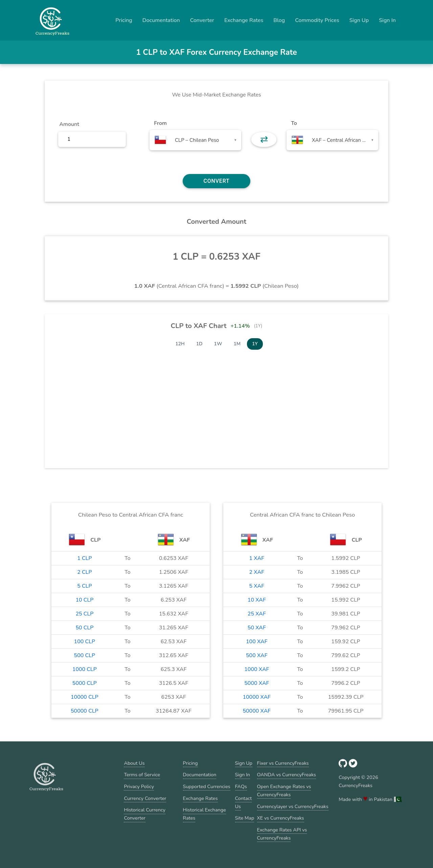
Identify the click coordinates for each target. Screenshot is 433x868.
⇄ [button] (264, 139)
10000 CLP (85, 697)
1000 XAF (257, 669)
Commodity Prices (317, 20)
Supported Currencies (207, 786)
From (160, 123)
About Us (134, 763)
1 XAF (257, 558)
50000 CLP (85, 711)
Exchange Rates (244, 20)
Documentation (161, 20)
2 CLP (84, 572)
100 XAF (257, 642)
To (294, 123)
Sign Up (359, 20)
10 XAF (257, 600)
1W (218, 344)
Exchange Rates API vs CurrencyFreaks (282, 834)
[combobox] (195, 140)
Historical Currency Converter (145, 814)
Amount (69, 124)
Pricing (124, 20)
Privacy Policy (139, 786)
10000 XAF (257, 697)
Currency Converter (145, 798)
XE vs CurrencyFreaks (281, 818)
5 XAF (257, 586)
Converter (202, 20)
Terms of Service (142, 775)
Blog (279, 20)
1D (199, 344)
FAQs (241, 786)
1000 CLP (85, 669)
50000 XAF (257, 711)
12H (180, 344)
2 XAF (257, 572)
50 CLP (84, 628)
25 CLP (84, 614)
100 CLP (85, 642)
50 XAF (257, 628)
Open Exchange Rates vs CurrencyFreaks (284, 790)
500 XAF (257, 655)
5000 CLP (85, 683)
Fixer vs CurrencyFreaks (283, 763)
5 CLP (84, 586)
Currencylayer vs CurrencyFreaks (293, 806)
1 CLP (84, 558)
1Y (255, 344)
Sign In (387, 20)
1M (237, 344)
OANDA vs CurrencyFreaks (287, 775)
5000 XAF (257, 683)
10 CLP (84, 600)
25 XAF (257, 614)
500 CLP (85, 655)
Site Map (245, 818)
